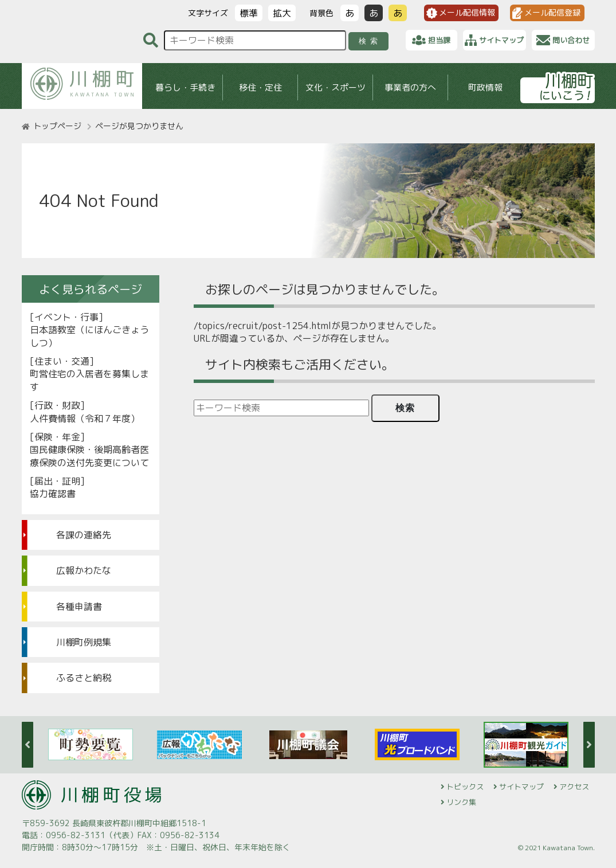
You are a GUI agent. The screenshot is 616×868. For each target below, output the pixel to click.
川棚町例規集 (84, 642)
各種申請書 (79, 607)
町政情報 (485, 87)
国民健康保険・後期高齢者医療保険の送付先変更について (89, 456)
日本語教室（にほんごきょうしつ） (89, 336)
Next (589, 745)
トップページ (57, 126)
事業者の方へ (410, 87)
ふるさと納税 (84, 678)
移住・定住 (260, 87)
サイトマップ (521, 787)
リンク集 (461, 802)
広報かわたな (84, 570)
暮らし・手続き (185, 87)
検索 (370, 41)
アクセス (574, 787)
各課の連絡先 (84, 535)
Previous (28, 745)
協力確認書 (53, 494)
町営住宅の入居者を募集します (89, 380)
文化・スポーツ (335, 87)
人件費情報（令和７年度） (85, 419)
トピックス (465, 787)
